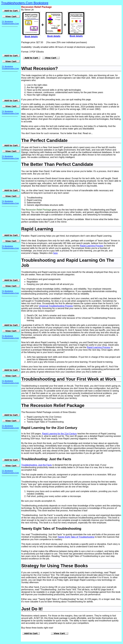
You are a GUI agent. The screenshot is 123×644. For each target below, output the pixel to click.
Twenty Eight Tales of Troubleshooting (76, 537)
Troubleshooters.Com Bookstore (25, 3)
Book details (31, 37)
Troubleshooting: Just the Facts (37, 465)
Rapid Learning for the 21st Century (59, 434)
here (55, 253)
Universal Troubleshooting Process (56, 306)
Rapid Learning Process (92, 246)
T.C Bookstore (7, 21)
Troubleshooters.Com (10, 24)
